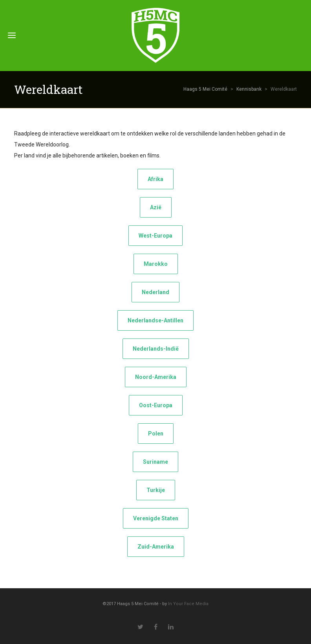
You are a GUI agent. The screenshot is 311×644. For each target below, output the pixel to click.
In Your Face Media (188, 604)
